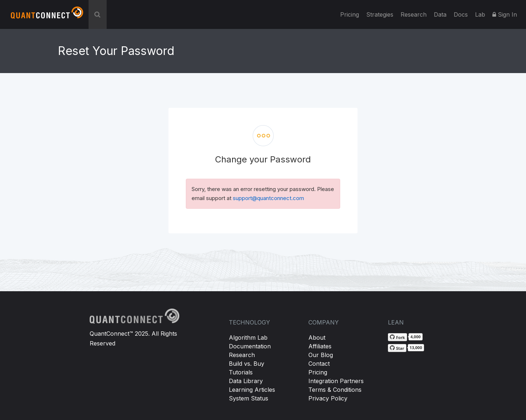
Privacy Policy (328, 398)
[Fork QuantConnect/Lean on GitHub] (398, 337)
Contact (319, 364)
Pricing (350, 14)
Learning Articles (252, 390)
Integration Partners (336, 381)
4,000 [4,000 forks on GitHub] (415, 337)
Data (440, 14)
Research (414, 14)
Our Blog (321, 355)
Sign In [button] (505, 14)
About (317, 338)
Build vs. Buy (247, 364)
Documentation (250, 346)
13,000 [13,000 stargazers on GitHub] (416, 347)
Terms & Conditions (335, 390)
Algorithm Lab (248, 338)
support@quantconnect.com (268, 198)
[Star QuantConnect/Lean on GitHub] (397, 348)
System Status (249, 398)
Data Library (246, 381)
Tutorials (241, 372)
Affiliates (320, 346)
